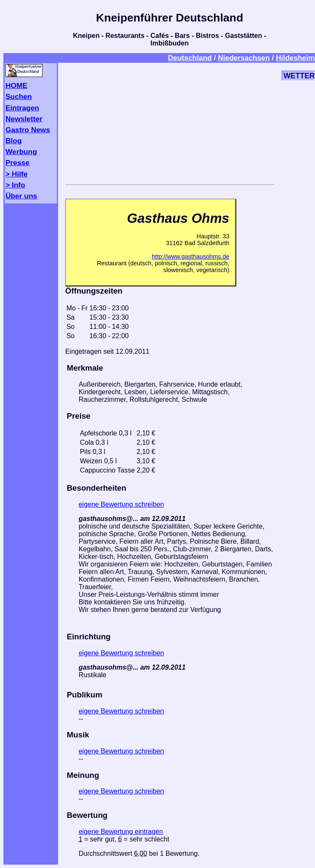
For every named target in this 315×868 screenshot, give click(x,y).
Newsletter (24, 119)
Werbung (21, 152)
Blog (14, 141)
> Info (15, 185)
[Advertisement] (170, 122)
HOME (16, 85)
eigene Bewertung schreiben (121, 504)
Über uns (21, 196)
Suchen (19, 96)
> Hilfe (16, 174)
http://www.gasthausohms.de (190, 256)
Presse (17, 163)
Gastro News (28, 130)
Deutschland (190, 58)
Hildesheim (295, 58)
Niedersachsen (244, 58)
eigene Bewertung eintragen (121, 832)
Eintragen (22, 108)
